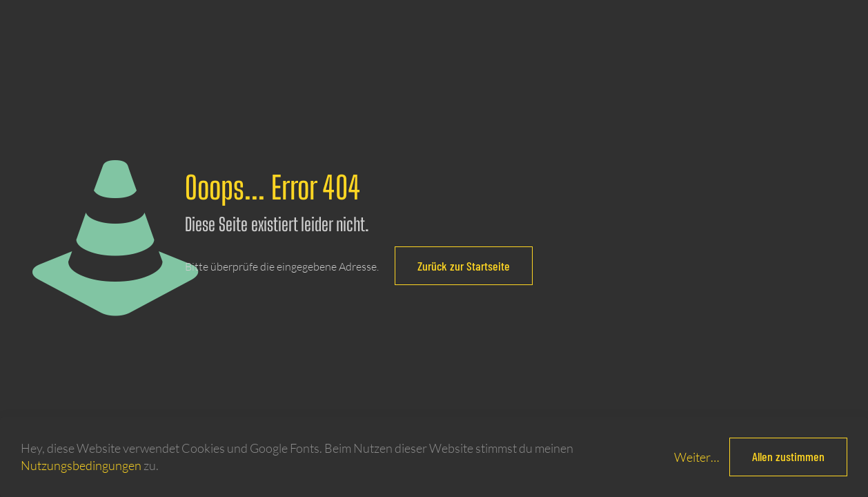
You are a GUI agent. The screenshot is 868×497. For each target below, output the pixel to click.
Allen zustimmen (788, 456)
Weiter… (697, 457)
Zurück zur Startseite (464, 266)
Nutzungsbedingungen (81, 465)
